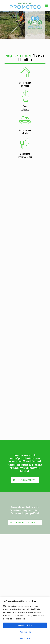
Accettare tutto (25, 625)
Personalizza (25, 632)
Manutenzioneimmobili (25, 84)
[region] (25, 620)
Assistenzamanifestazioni (25, 155)
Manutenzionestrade (25, 132)
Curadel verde (25, 108)
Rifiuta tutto (25, 638)
